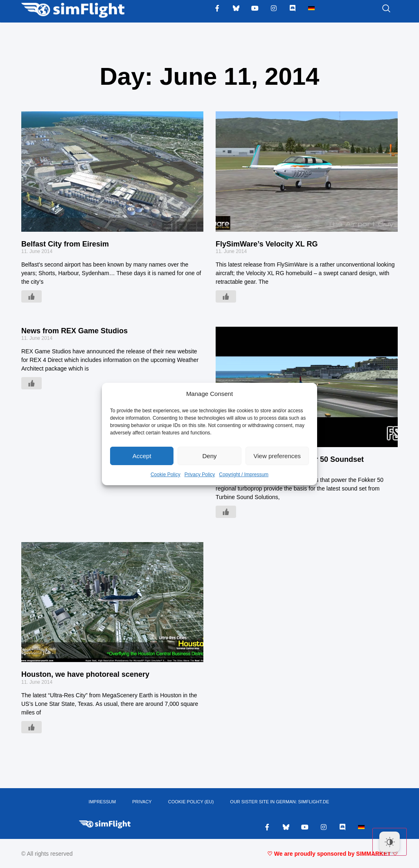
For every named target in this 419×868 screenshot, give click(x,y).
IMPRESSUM (102, 802)
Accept (142, 456)
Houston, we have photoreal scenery (85, 674)
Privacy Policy (200, 475)
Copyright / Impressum (244, 475)
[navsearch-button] (376, 9)
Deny (209, 456)
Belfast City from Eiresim (65, 244)
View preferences (277, 456)
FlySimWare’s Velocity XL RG (267, 244)
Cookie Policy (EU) (191, 802)
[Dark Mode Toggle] (390, 842)
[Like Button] (32, 296)
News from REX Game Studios (74, 331)
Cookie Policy (166, 475)
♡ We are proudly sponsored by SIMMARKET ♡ (332, 854)
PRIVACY (142, 802)
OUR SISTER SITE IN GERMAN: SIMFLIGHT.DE (279, 802)
